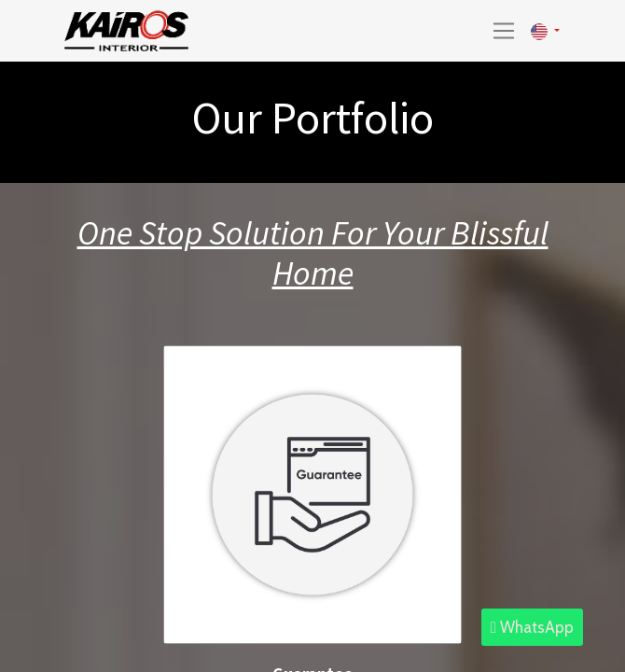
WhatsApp (532, 627)
